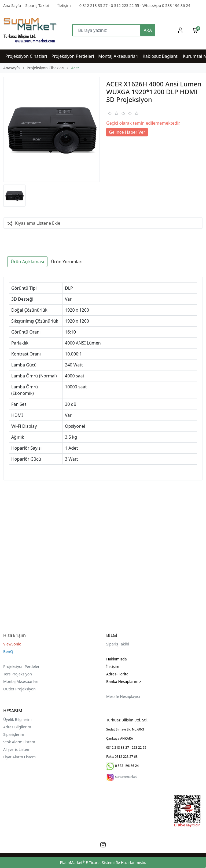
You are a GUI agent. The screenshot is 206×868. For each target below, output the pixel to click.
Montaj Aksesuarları (21, 681)
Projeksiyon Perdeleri (22, 666)
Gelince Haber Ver (127, 132)
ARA (148, 30)
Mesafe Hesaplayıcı (123, 696)
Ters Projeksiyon (18, 674)
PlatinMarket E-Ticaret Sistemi (87, 863)
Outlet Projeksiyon (19, 689)
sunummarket (126, 777)
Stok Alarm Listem (19, 742)
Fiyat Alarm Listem (19, 757)
